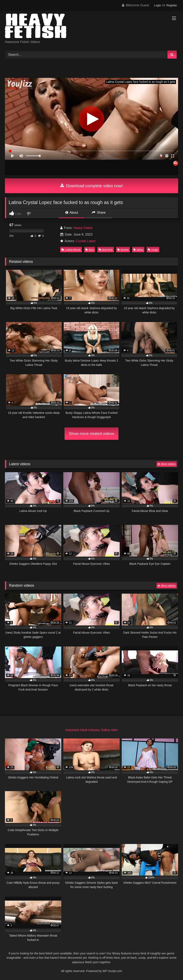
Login (158, 5)
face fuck (106, 250)
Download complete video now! (91, 186)
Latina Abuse (71, 250)
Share (99, 213)
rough (153, 250)
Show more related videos (92, 434)
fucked (123, 250)
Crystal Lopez (86, 241)
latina (138, 250)
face (90, 250)
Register (172, 5)
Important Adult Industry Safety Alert (91, 730)
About (72, 213)
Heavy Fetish (83, 228)
